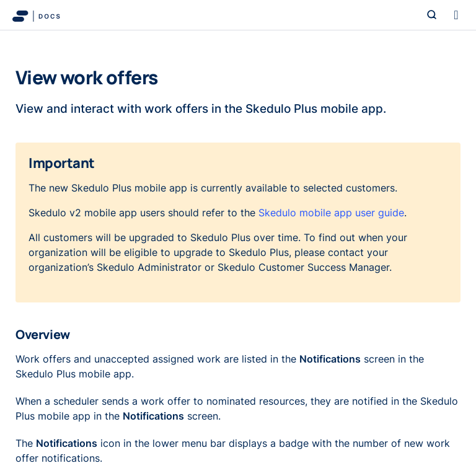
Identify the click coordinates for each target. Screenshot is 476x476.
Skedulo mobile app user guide (331, 213)
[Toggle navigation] (456, 15)
